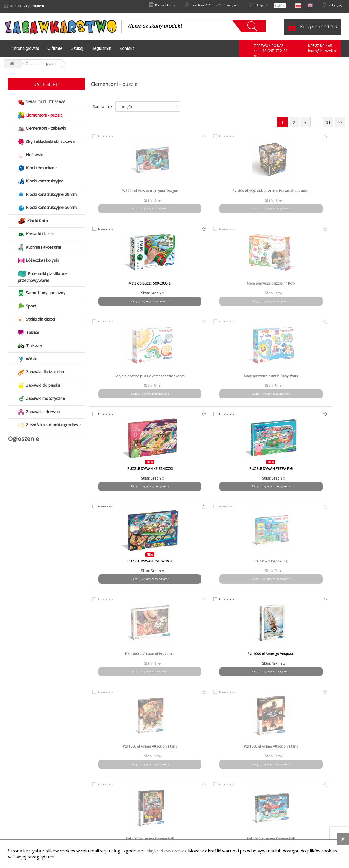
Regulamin (101, 51)
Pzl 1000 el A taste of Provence (250, 379)
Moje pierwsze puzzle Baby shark (186, 288)
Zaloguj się (330, 6)
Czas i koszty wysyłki (112, 818)
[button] (148, 109)
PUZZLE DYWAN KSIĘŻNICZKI (250, 286)
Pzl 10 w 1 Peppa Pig (186, 379)
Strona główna (26, 51)
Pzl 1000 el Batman (186, 657)
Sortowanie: (103, 109)
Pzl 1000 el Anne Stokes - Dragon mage (250, 566)
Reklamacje (17, 818)
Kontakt (127, 51)
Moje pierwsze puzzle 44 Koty (314, 194)
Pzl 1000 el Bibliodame (314, 657)
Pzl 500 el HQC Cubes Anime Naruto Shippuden (186, 196)
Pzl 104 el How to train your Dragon (121, 196)
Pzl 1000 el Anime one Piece (121, 564)
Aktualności (17, 811)
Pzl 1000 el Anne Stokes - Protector (314, 566)
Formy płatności (108, 811)
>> (340, 125)
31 (328, 125)
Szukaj (77, 51)
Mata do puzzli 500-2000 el (250, 194)
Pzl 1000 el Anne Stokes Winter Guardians (121, 659)
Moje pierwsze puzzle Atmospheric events (121, 288)
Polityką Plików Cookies (168, 851)
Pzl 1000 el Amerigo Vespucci (314, 379)
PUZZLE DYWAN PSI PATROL (121, 379)
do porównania (109, 139)
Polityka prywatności (199, 818)
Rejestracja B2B (179, 6)
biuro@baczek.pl (322, 54)
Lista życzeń (250, 6)
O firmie (55, 51)
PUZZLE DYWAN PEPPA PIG (314, 286)
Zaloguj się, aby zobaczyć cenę (121, 211)
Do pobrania (192, 825)
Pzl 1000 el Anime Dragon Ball (250, 471)
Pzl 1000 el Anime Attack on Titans (121, 474)
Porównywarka (216, 6)
